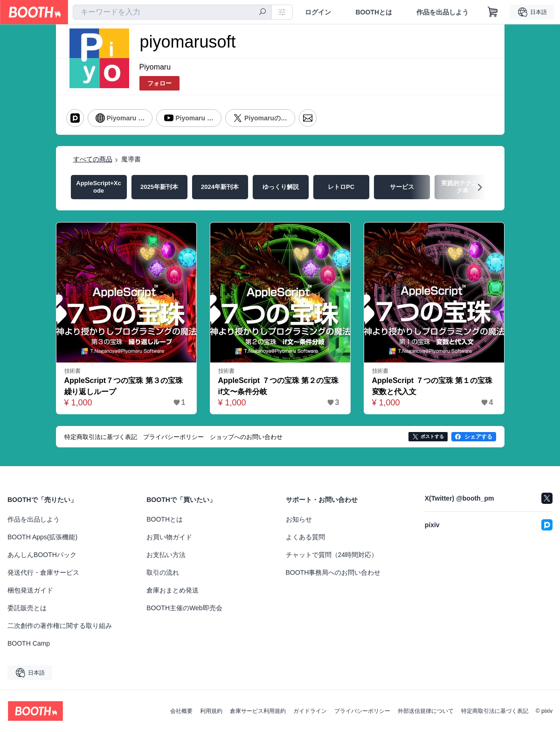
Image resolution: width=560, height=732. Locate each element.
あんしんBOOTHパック (42, 555)
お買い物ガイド (169, 537)
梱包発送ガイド (30, 590)
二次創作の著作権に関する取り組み (60, 626)
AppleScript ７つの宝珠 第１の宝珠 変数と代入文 (434, 386)
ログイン (318, 12)
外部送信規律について (426, 711)
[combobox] (172, 12)
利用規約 (211, 711)
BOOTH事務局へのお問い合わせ (333, 572)
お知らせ (299, 519)
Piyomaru (155, 67)
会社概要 (181, 711)
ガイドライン (310, 711)
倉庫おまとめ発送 (173, 590)
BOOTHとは (374, 12)
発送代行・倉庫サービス (43, 572)
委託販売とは (27, 608)
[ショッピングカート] (493, 12)
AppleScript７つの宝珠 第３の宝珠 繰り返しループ (126, 386)
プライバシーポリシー (362, 711)
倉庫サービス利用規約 (258, 711)
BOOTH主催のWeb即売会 (184, 608)
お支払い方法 (166, 555)
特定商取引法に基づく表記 (495, 711)
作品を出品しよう (442, 12)
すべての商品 (93, 159)
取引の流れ (163, 572)
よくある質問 (305, 537)
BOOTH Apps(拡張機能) (42, 537)
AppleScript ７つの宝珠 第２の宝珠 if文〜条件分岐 (280, 386)
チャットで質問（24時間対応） (332, 555)
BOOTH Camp (29, 643)
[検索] (263, 13)
